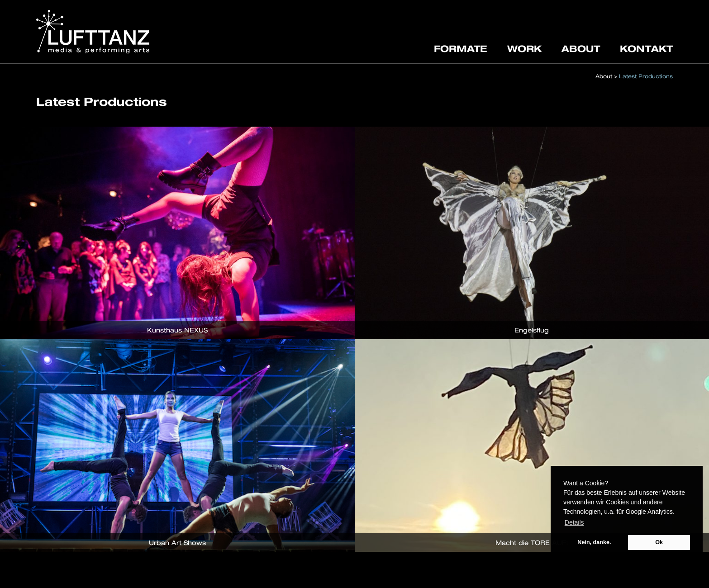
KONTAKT (646, 48)
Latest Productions (646, 76)
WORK (524, 48)
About (604, 76)
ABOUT (581, 48)
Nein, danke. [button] (594, 542)
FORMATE (461, 48)
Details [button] (574, 522)
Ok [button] (659, 542)
